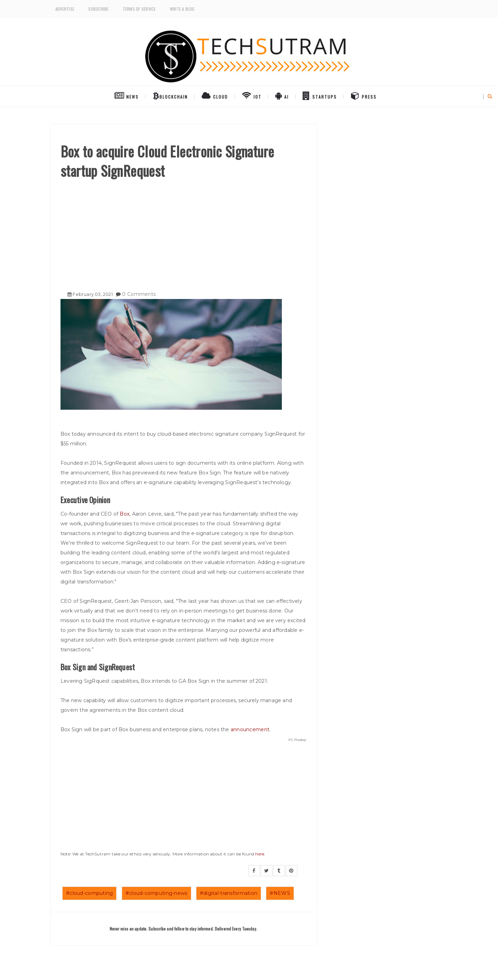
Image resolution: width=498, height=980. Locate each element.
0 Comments (139, 294)
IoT (252, 96)
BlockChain (170, 96)
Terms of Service (139, 9)
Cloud (215, 96)
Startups (320, 96)
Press (364, 96)
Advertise (65, 9)
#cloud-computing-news (156, 893)
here (260, 854)
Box (124, 514)
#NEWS (280, 893)
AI (282, 96)
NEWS (127, 96)
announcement (250, 729)
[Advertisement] (183, 232)
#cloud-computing (89, 893)
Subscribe (98, 9)
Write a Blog (182, 9)
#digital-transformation (229, 893)
